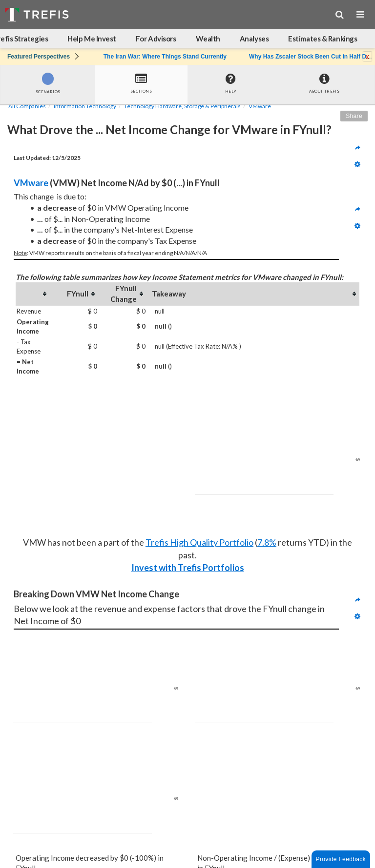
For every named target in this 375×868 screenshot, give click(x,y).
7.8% (267, 542)
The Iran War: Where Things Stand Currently (165, 57)
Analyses (254, 39)
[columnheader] (33, 294)
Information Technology (85, 106)
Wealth (208, 39)
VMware (260, 106)
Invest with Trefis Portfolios (188, 568)
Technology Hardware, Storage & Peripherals (182, 106)
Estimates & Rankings (323, 39)
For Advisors (156, 39)
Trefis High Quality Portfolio (199, 542)
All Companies (27, 106)
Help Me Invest (92, 39)
